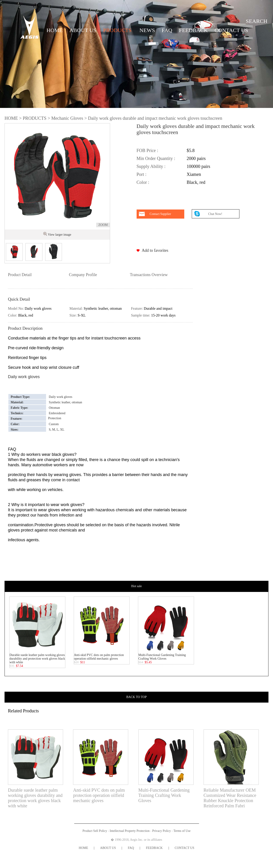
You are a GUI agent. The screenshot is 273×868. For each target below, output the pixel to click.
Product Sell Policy (95, 831)
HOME (55, 30)
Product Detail (20, 275)
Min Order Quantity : (156, 158)
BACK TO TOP (137, 697)
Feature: (137, 308)
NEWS (147, 30)
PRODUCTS (117, 30)
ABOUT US (83, 30)
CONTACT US (231, 30)
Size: (74, 315)
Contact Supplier (160, 214)
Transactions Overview (149, 275)
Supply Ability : (151, 166)
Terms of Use (182, 831)
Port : (142, 174)
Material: (77, 308)
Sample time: (141, 315)
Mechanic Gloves (67, 118)
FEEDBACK (193, 30)
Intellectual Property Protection (130, 831)
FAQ (167, 30)
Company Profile (83, 275)
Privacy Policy (162, 831)
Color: (13, 315)
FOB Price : (148, 150)
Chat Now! (215, 214)
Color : (143, 182)
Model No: (16, 308)
